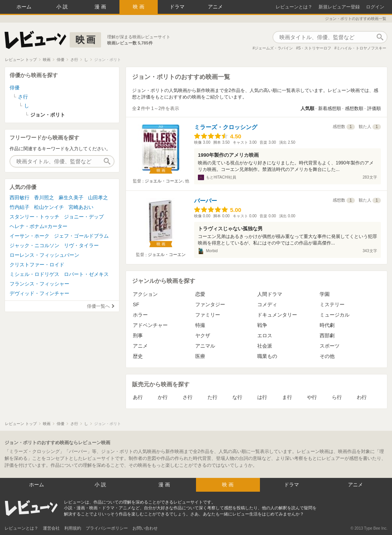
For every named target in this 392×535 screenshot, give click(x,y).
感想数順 (354, 108)
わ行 (362, 397)
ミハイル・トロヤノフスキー (361, 48)
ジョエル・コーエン (164, 181)
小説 (63, 7)
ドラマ (177, 7)
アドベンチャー (150, 325)
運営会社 (51, 528)
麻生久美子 (71, 198)
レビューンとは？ (294, 7)
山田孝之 (98, 198)
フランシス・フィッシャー (39, 284)
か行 (163, 397)
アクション (145, 294)
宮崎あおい (81, 207)
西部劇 (327, 336)
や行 (312, 397)
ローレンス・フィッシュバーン (44, 255)
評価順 (374, 108)
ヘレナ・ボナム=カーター (38, 226)
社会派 (265, 346)
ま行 (287, 397)
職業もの (267, 356)
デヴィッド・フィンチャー (39, 293)
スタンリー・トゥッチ (34, 217)
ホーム (24, 7)
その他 (327, 356)
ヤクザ (203, 336)
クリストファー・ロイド (37, 265)
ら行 (337, 397)
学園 (325, 294)
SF (136, 304)
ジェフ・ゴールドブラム (81, 236)
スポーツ (330, 346)
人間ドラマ (270, 294)
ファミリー (208, 315)
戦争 (262, 325)
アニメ (215, 7)
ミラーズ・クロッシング (226, 127)
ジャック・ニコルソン (34, 245)
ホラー (140, 315)
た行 (212, 397)
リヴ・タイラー (81, 245)
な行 (237, 397)
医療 (200, 356)
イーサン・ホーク (29, 236)
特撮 (200, 325)
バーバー (206, 201)
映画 (139, 7)
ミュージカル (335, 315)
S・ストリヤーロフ (315, 48)
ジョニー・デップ (84, 217)
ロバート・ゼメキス (86, 274)
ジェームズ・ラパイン (274, 48)
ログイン (375, 7)
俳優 (15, 88)
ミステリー (332, 304)
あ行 (138, 397)
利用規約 (73, 528)
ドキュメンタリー (277, 315)
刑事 (138, 336)
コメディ (267, 304)
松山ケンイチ (49, 207)
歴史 (138, 356)
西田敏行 (20, 198)
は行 (262, 397)
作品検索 (380, 37)
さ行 (188, 397)
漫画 (101, 7)
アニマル (205, 346)
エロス (265, 336)
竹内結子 (20, 207)
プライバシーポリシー (107, 528)
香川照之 (44, 198)
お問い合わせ (145, 528)
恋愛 (200, 294)
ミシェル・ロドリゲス (34, 274)
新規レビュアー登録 (339, 7)
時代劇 (327, 325)
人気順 (307, 108)
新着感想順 (330, 108)
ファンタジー (210, 304)
